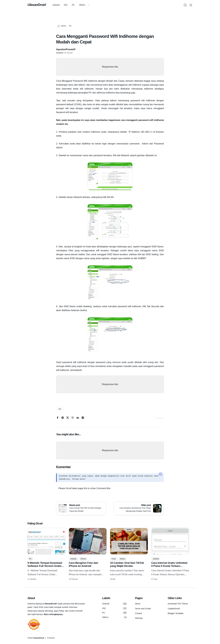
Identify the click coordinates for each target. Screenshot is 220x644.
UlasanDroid (37, 5)
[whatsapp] (73, 418)
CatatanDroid (174, 609)
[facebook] (58, 418)
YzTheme (51, 638)
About (138, 604)
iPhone (83, 559)
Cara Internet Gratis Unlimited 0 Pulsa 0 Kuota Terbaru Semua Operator (169, 566)
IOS (115, 608)
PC (73, 5)
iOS (66, 5)
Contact (138, 613)
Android (56, 5)
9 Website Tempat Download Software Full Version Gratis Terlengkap (45, 566)
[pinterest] (63, 418)
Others (82, 5)
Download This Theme (178, 604)
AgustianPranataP (66, 49)
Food (114, 559)
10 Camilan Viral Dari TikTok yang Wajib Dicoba (127, 564)
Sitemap (139, 618)
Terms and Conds (143, 609)
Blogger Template (176, 613)
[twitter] (68, 418)
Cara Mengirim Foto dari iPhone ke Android (83, 564)
